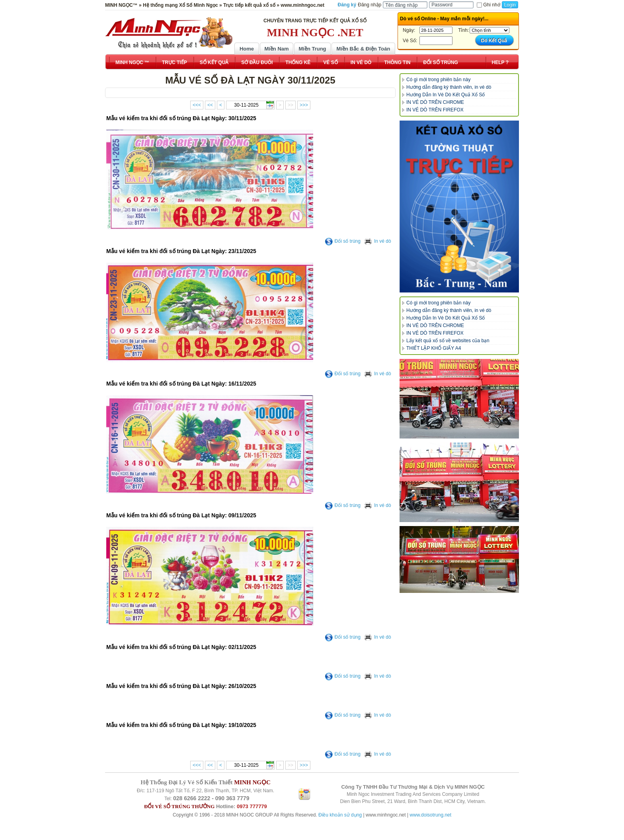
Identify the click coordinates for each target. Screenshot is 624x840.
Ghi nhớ (488, 5)
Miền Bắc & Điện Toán (364, 49)
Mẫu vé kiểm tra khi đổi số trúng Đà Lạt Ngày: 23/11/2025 (181, 251)
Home (247, 49)
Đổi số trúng (343, 241)
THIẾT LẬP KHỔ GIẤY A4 (434, 348)
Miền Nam (276, 49)
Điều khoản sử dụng (340, 815)
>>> (304, 105)
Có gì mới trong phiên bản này (438, 80)
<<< (197, 105)
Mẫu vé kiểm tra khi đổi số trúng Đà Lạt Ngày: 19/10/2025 (181, 725)
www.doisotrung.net (430, 815)
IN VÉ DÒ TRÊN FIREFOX (435, 110)
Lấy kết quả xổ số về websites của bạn (448, 341)
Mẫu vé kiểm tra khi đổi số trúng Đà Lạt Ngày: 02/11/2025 (181, 647)
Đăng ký (347, 5)
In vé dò (378, 241)
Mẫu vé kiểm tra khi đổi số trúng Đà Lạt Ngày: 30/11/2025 (181, 118)
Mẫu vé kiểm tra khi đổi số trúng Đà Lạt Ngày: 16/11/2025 (181, 384)
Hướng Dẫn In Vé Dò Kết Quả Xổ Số (446, 95)
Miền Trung (312, 49)
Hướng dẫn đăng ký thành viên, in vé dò (449, 87)
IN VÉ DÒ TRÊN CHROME (435, 102)
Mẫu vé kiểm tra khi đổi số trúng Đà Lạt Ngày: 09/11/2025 (181, 515)
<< (210, 105)
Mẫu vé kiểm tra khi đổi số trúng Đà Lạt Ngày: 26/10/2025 (181, 686)
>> (291, 105)
